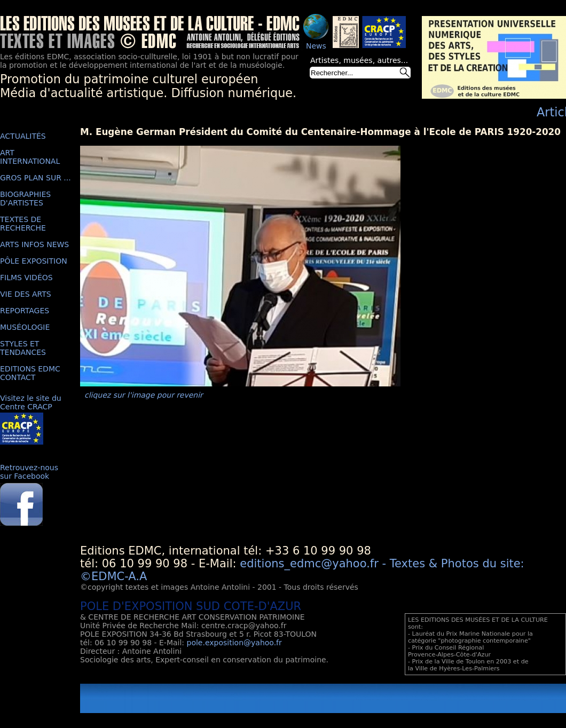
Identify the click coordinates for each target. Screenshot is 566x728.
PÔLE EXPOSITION (34, 261)
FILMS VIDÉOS (26, 278)
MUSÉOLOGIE (25, 327)
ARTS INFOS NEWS (34, 244)
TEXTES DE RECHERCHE (23, 224)
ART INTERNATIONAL (30, 157)
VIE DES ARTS (26, 294)
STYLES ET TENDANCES (23, 348)
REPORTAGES (25, 311)
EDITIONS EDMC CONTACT (30, 373)
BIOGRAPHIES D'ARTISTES (25, 199)
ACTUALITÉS (23, 136)
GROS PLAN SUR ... (36, 178)
